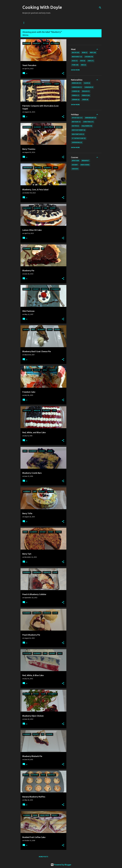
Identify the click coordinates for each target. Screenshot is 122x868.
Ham (91, 61)
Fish (83, 61)
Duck (75, 61)
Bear (85, 53)
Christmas (88, 122)
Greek (85, 100)
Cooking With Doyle (42, 7)
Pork (75, 65)
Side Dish (75, 169)
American (77, 83)
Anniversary (91, 118)
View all (25, 35)
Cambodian (77, 87)
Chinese (76, 91)
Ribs (84, 65)
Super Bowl (77, 143)
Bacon (76, 53)
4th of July (77, 118)
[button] (63, 73)
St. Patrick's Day (79, 138)
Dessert (75, 165)
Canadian (89, 87)
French (86, 95)
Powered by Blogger (61, 865)
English (86, 91)
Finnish (76, 95)
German (76, 100)
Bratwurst (77, 57)
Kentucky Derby (79, 130)
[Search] (100, 8)
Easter (75, 126)
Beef (93, 53)
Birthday (76, 122)
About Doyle (37, 23)
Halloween (87, 126)
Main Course (85, 165)
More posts (43, 857)
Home (25, 23)
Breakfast (85, 161)
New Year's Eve (78, 134)
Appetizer (75, 161)
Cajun (87, 83)
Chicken (89, 57)
